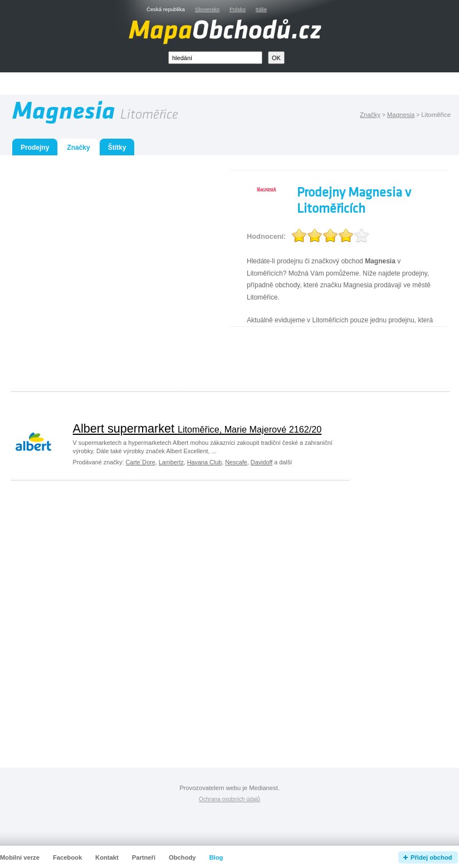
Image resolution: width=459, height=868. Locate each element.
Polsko (238, 9)
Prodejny (35, 148)
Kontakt (107, 857)
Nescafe (236, 462)
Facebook (67, 857)
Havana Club (204, 462)
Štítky (117, 148)
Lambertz (171, 462)
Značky (370, 115)
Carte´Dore (140, 462)
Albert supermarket (197, 428)
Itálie (261, 9)
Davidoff (262, 462)
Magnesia (401, 115)
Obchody (182, 857)
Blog (216, 857)
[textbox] (215, 58)
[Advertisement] (104, 274)
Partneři (144, 857)
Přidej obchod (431, 857)
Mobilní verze (20, 857)
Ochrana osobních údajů (229, 799)
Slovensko (207, 9)
